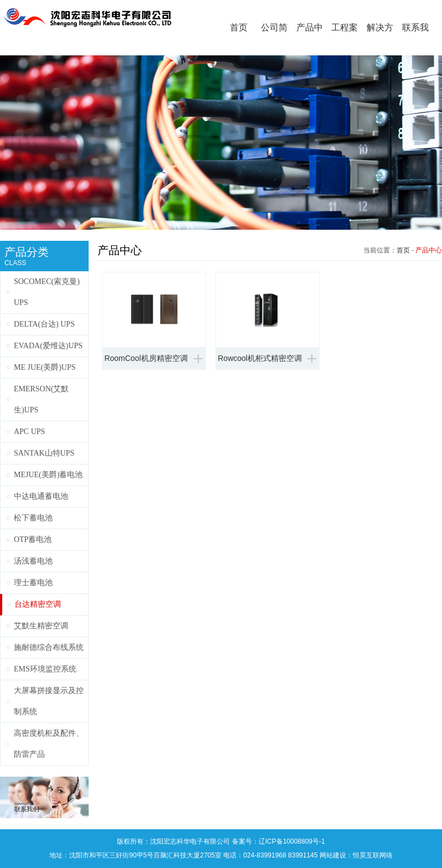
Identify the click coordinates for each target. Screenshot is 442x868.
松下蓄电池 (33, 518)
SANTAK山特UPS (44, 453)
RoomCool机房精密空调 (146, 358)
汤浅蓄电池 (33, 561)
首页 (239, 27)
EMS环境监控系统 (45, 669)
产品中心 (310, 39)
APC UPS (29, 432)
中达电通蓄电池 (41, 496)
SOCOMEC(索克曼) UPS (47, 292)
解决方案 (380, 39)
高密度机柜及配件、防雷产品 (49, 744)
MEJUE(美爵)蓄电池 (48, 475)
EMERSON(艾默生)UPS (42, 399)
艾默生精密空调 (41, 626)
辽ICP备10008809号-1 (292, 841)
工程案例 (345, 39)
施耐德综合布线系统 (49, 647)
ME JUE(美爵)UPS (45, 367)
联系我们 (415, 39)
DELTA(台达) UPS (44, 324)
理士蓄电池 (33, 583)
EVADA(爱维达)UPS (48, 346)
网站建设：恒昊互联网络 (356, 855)
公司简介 (274, 39)
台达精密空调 (38, 604)
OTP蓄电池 (33, 539)
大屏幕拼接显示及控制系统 (49, 701)
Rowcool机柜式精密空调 (260, 358)
